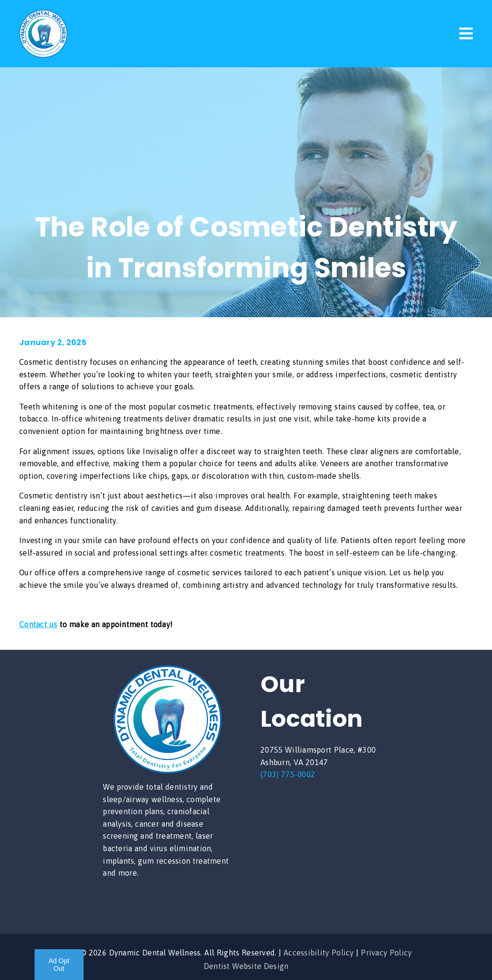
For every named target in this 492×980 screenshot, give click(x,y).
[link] (43, 55)
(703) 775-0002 (288, 774)
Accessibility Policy (319, 953)
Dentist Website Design (246, 966)
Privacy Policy (386, 953)
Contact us (38, 624)
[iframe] (325, 848)
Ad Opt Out (59, 965)
